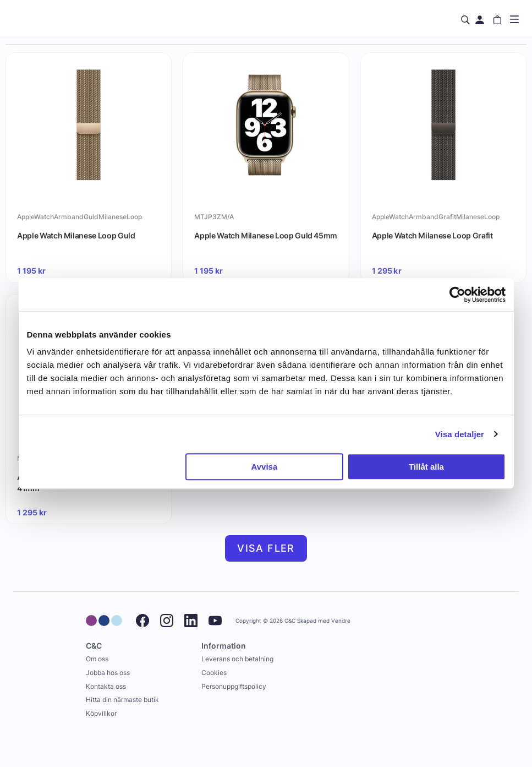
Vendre (341, 621)
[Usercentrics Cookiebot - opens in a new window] (457, 295)
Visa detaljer (460, 434)
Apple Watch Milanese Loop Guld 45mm (266, 235)
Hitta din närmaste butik (122, 700)
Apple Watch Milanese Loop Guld (76, 235)
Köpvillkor (101, 713)
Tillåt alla (426, 467)
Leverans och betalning (237, 659)
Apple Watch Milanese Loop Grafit (432, 235)
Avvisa (264, 467)
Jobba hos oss (108, 673)
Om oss (97, 659)
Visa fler (266, 548)
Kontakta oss (106, 686)
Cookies (214, 673)
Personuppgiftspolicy (234, 686)
